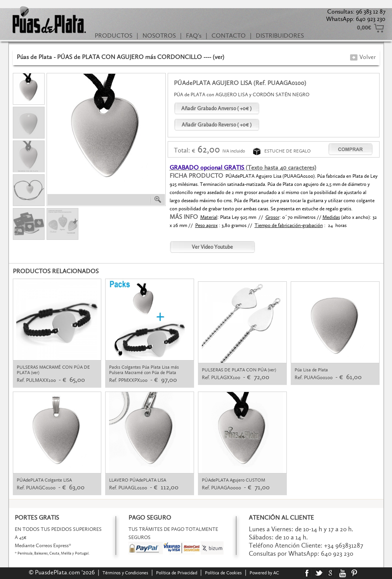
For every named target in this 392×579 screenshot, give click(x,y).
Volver (363, 57)
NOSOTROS (159, 36)
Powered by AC (265, 573)
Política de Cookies (223, 573)
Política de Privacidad (177, 573)
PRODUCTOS (114, 36)
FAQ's (194, 36)
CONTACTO (229, 36)
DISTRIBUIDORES (280, 36)
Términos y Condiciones (125, 573)
